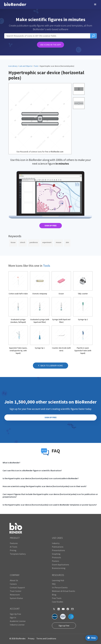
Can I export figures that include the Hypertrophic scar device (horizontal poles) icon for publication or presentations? (50, 495)
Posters (55, 561)
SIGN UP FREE (51, 226)
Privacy (31, 638)
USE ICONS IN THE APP (50, 45)
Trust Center (16, 591)
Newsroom (15, 595)
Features (14, 543)
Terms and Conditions (46, 638)
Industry (56, 543)
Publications (58, 547)
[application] (91, 638)
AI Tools (14, 547)
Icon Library (13, 66)
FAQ (54, 584)
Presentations (58, 550)
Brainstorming (59, 568)
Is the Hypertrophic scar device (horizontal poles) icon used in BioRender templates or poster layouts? (50, 505)
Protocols (56, 557)
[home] (15, 4)
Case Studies (58, 602)
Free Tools (57, 598)
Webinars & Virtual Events (64, 591)
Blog (54, 595)
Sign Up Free (15, 614)
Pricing (13, 550)
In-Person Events (60, 587)
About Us (14, 580)
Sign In (13, 618)
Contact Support (17, 587)
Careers (13, 584)
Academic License (18, 621)
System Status (16, 598)
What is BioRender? (11, 463)
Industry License (17, 625)
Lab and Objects (26, 66)
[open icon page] (18, 283)
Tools (36, 66)
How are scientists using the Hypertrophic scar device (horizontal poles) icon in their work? (45, 486)
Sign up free (64, 626)
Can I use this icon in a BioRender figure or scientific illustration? (32, 470)
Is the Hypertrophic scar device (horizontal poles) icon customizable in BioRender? (41, 478)
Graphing (56, 554)
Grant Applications (60, 565)
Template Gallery (18, 554)
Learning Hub (58, 580)
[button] (95, 4)
